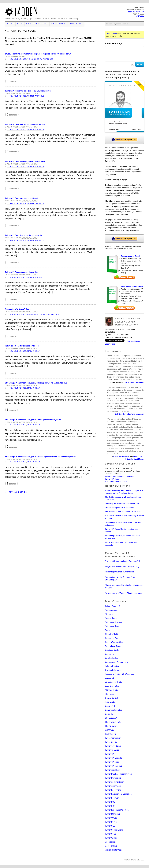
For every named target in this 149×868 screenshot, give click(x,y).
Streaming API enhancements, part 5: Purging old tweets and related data (36, 383)
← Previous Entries (16, 492)
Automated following (114, 622)
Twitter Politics (111, 822)
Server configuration (114, 710)
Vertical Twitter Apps (114, 850)
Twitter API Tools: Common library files (22, 272)
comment (12, 410)
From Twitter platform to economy (119, 508)
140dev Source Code (16, 59)
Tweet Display (111, 742)
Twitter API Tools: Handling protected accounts (25, 161)
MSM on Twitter (112, 690)
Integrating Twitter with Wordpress (120, 674)
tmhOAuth (109, 730)
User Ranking (111, 846)
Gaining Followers (113, 670)
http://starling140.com (135, 459)
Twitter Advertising (113, 746)
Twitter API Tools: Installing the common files (24, 235)
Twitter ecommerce (113, 786)
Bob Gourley (120, 414)
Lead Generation (112, 686)
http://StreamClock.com (134, 382)
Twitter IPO (110, 806)
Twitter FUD (110, 802)
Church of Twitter (112, 634)
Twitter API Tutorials (114, 766)
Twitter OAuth (111, 818)
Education (109, 654)
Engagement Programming (117, 662)
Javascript (109, 678)
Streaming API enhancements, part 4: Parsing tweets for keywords (33, 420)
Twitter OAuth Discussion (116, 482)
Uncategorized (111, 842)
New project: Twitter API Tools (18, 309)
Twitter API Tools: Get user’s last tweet (21, 198)
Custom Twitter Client (114, 642)
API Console (58, 24)
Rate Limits (110, 702)
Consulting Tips (112, 638)
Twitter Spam (111, 834)
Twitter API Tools (36, 96)
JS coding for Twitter (114, 682)
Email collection (112, 658)
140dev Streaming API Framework (120, 476)
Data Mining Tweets (113, 646)
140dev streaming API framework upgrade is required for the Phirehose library (38, 54)
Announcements (35, 59)
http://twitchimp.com (135, 414)
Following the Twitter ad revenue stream (122, 504)
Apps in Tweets (112, 618)
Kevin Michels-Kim (121, 456)
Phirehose (48, 59)
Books (10, 24)
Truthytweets (111, 734)
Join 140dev (112, 33)
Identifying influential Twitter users (120, 572)
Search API (110, 706)
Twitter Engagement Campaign (118, 794)
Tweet (140, 64)
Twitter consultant (113, 770)
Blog (20, 24)
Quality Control (111, 698)
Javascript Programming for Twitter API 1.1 (123, 561)
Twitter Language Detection (117, 810)
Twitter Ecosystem (113, 790)
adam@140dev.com (123, 337)
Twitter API (110, 754)
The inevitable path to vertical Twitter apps (123, 512)
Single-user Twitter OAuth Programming (122, 566)
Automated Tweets (113, 626)
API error (109, 614)
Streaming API (34, 351)
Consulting (76, 24)
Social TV (109, 714)
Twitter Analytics (112, 750)
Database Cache (112, 650)
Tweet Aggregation (113, 738)
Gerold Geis (138, 456)
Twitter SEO (110, 826)
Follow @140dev (134, 341)
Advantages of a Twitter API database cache (124, 593)
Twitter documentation (114, 782)
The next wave (111, 726)
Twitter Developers (113, 778)
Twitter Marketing (112, 814)
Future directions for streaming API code (22, 346)
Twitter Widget (111, 838)
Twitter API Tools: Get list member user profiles (25, 125)
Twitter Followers (112, 798)
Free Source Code (37, 24)
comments (12, 81)
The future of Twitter (114, 722)
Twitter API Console (113, 758)
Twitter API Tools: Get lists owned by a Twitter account (28, 91)
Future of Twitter (112, 666)
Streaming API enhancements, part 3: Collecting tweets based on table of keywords (40, 457)
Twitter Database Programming (118, 774)
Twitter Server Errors (114, 830)
